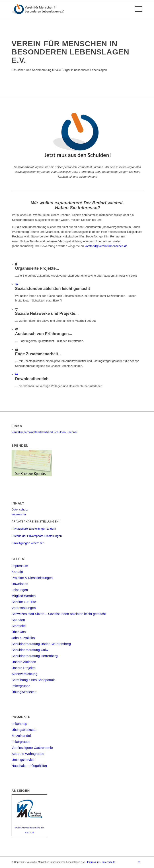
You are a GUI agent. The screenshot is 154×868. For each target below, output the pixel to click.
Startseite (19, 626)
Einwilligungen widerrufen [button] (28, 543)
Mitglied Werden (24, 596)
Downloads (20, 584)
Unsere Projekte (24, 668)
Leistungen (20, 590)
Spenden (18, 620)
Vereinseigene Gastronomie (32, 748)
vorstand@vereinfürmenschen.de (107, 246)
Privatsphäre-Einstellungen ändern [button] (34, 529)
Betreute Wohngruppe (28, 754)
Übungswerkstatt (24, 692)
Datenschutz (20, 509)
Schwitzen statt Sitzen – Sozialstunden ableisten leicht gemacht (59, 614)
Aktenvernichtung (25, 674)
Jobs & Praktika (23, 638)
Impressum (19, 514)
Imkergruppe (21, 686)
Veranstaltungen (24, 608)
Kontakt (17, 572)
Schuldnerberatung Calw (30, 650)
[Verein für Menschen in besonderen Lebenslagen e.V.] (64, 9)
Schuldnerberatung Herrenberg (35, 656)
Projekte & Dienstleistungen (32, 578)
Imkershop (19, 724)
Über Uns (19, 632)
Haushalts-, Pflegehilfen (29, 766)
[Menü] (136, 9)
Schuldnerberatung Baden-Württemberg (41, 644)
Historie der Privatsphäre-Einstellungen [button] (37, 536)
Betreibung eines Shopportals (34, 680)
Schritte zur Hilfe (24, 602)
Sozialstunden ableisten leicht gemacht (55, 289)
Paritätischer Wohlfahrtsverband (32, 432)
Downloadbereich (35, 379)
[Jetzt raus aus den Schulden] (78, 135)
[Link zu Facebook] (139, 862)
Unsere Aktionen (24, 662)
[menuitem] (136, 9)
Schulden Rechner (65, 432)
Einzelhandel (21, 736)
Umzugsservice (23, 760)
